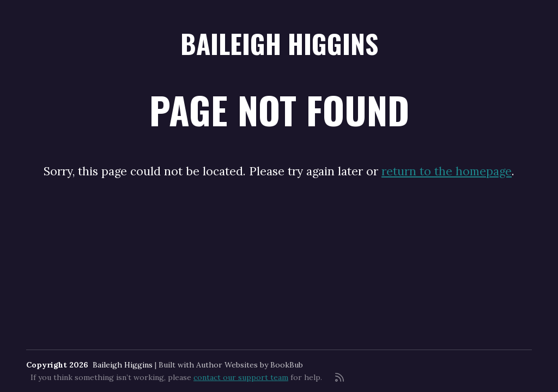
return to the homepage (447, 171)
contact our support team (241, 377)
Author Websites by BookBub (250, 365)
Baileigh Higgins (279, 43)
